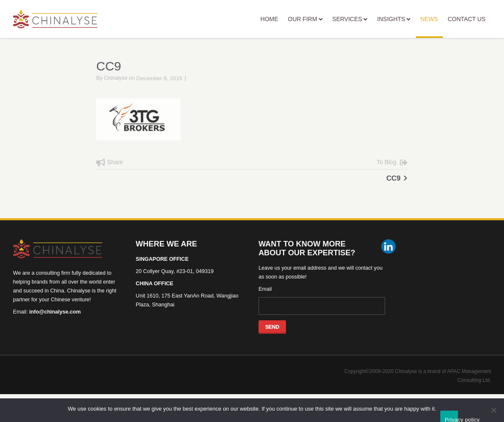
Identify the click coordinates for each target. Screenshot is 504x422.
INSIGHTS (394, 19)
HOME (270, 19)
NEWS (429, 27)
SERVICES (350, 19)
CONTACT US (466, 19)
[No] (493, 410)
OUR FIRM (305, 19)
